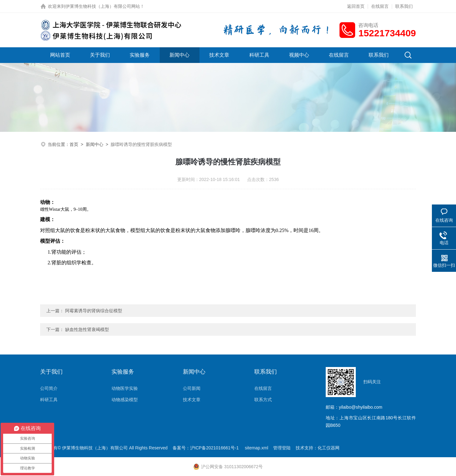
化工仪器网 (329, 448)
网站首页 (60, 55)
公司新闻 (192, 388)
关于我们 (100, 55)
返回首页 (356, 6)
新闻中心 (179, 55)
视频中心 (299, 55)
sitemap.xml (257, 448)
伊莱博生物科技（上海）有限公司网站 (103, 6)
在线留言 (380, 6)
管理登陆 (282, 448)
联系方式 (263, 400)
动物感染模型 (125, 400)
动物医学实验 (125, 388)
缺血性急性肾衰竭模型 (87, 329)
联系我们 (404, 6)
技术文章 (219, 55)
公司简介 (49, 388)
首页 (74, 144)
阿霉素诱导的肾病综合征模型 (94, 311)
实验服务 (140, 55)
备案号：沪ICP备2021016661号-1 (206, 448)
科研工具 (259, 55)
